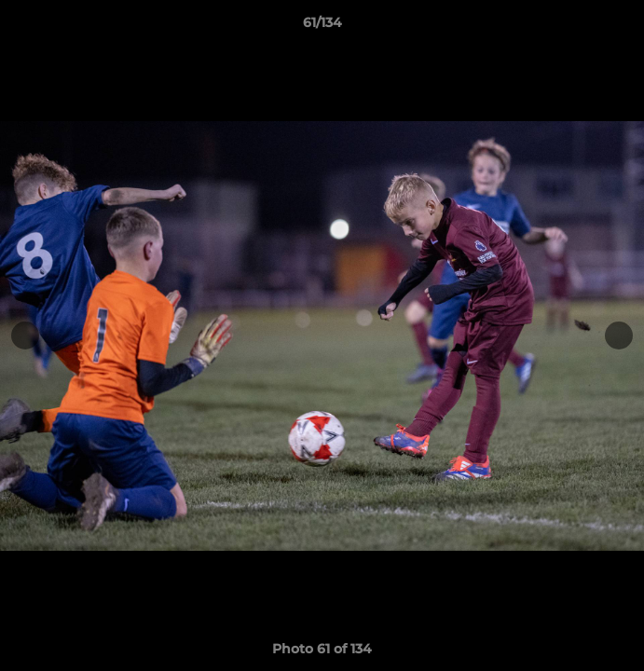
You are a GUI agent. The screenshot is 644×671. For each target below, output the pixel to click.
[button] (622, 27)
